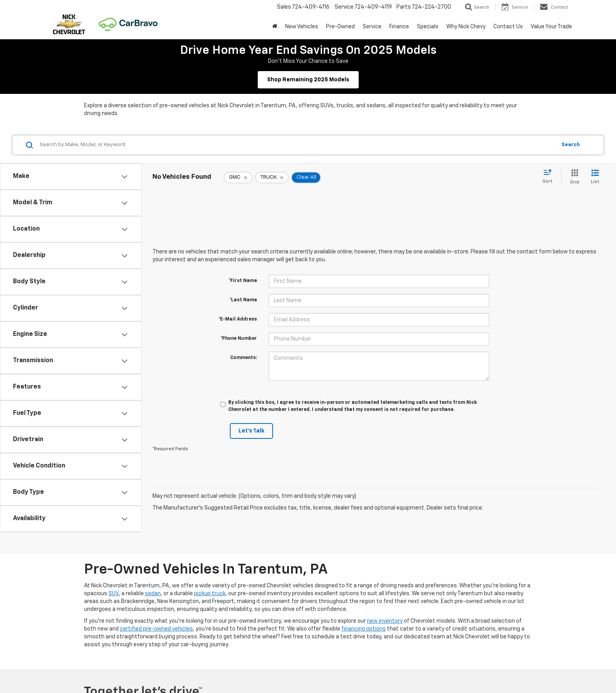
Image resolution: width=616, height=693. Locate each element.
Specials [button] (428, 27)
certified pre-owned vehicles (156, 629)
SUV (114, 594)
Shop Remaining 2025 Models (308, 80)
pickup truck (210, 594)
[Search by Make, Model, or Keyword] (297, 145)
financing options (364, 629)
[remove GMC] (238, 178)
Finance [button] (399, 27)
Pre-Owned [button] (340, 27)
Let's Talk (251, 431)
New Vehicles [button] (302, 27)
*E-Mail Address (238, 319)
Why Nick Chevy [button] (466, 27)
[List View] (595, 177)
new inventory (385, 621)
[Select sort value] (550, 177)
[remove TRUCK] (272, 178)
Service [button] (372, 27)
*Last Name (243, 300)
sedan (153, 594)
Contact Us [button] (508, 27)
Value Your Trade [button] (551, 27)
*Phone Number (239, 339)
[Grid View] (573, 177)
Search (571, 145)
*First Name (243, 281)
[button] (275, 27)
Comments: (244, 358)
